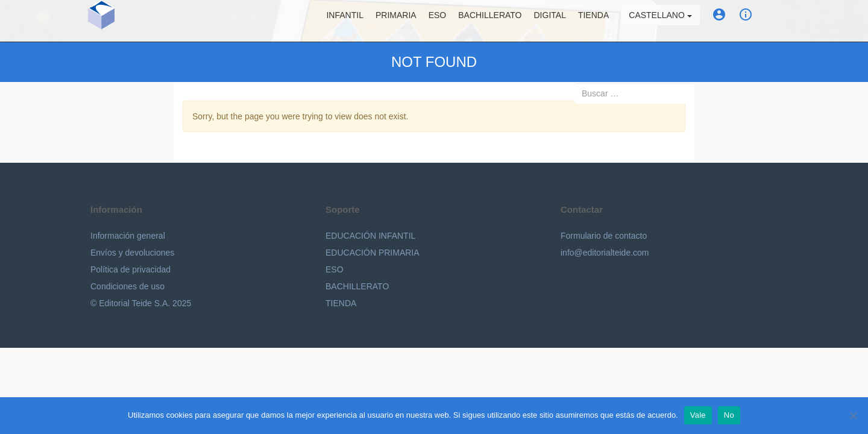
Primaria (396, 21)
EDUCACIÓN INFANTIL (370, 236)
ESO (438, 21)
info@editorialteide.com (605, 253)
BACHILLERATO (357, 286)
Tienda (593, 21)
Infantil (344, 21)
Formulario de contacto (604, 236)
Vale (698, 415)
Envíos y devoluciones (132, 253)
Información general (128, 236)
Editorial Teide (151, 23)
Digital (550, 21)
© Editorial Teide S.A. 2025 (141, 303)
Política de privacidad (131, 269)
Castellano (660, 21)
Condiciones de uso (127, 286)
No (729, 415)
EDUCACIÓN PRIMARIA (373, 253)
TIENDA (341, 303)
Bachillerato (490, 21)
